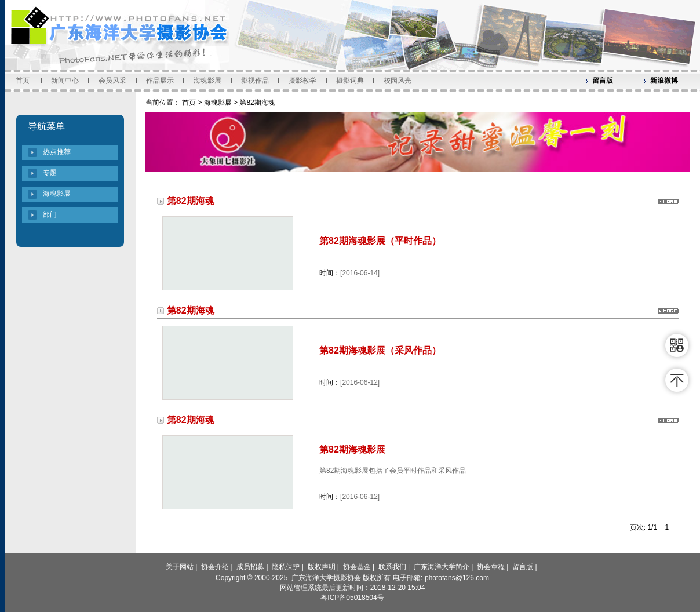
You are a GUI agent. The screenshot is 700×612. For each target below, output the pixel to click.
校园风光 (398, 81)
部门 (50, 214)
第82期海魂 (257, 103)
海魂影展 (207, 81)
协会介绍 (215, 567)
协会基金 (357, 567)
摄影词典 (350, 81)
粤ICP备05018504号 (352, 598)
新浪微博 (664, 81)
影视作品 (255, 81)
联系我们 (392, 567)
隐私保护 (286, 567)
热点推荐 (57, 152)
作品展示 (160, 81)
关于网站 (180, 567)
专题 (50, 173)
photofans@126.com (457, 578)
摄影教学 (302, 81)
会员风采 (112, 81)
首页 (23, 81)
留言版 (603, 81)
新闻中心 (65, 81)
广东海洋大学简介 (442, 567)
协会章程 (491, 567)
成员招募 (250, 567)
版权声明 (322, 567)
